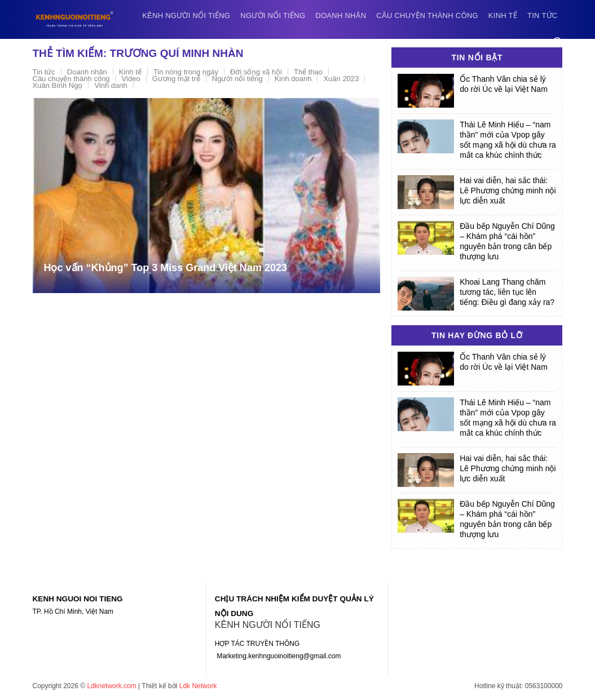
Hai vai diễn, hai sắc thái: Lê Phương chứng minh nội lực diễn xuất (508, 190)
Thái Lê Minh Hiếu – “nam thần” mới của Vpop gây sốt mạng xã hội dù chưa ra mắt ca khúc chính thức (508, 140)
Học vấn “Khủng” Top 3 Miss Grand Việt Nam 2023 (166, 268)
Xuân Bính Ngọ (58, 85)
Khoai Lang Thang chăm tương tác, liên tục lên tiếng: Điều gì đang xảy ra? (507, 292)
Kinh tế (503, 15)
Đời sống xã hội (256, 72)
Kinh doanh (293, 79)
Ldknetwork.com (111, 686)
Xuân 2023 (341, 79)
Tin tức (542, 15)
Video (131, 79)
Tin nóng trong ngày (186, 72)
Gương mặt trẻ (176, 79)
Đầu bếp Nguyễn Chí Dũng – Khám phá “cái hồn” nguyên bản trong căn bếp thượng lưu (507, 241)
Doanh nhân (341, 15)
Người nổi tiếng (273, 15)
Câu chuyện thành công (427, 15)
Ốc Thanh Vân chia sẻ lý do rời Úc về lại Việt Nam (504, 84)
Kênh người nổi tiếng (186, 15)
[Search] (558, 42)
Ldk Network (198, 686)
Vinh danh (111, 85)
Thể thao (308, 72)
